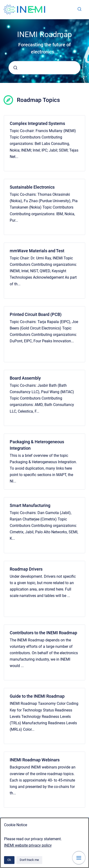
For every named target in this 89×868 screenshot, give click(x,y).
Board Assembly (25, 378)
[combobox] (44, 68)
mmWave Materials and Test (37, 251)
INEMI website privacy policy (28, 845)
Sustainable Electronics (32, 187)
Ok (9, 860)
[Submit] (15, 68)
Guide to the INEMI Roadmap (37, 696)
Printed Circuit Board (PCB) (36, 314)
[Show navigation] (79, 858)
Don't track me (29, 860)
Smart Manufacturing (30, 505)
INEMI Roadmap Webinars (35, 760)
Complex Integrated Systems (37, 123)
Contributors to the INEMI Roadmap (43, 633)
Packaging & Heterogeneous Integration (37, 445)
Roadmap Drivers (26, 569)
